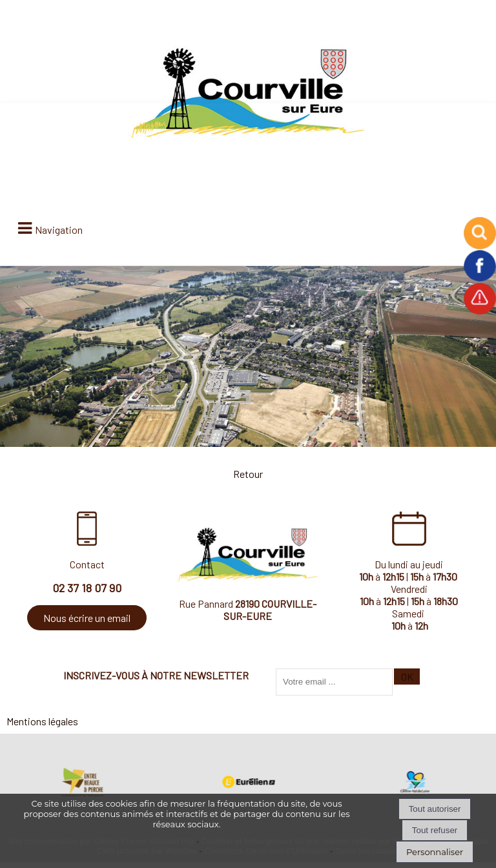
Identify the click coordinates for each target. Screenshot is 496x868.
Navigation (59, 230)
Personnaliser (435, 852)
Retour (248, 474)
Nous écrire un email (87, 618)
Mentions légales (42, 721)
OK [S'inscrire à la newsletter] (407, 677)
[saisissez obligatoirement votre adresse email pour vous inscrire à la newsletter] (334, 682)
